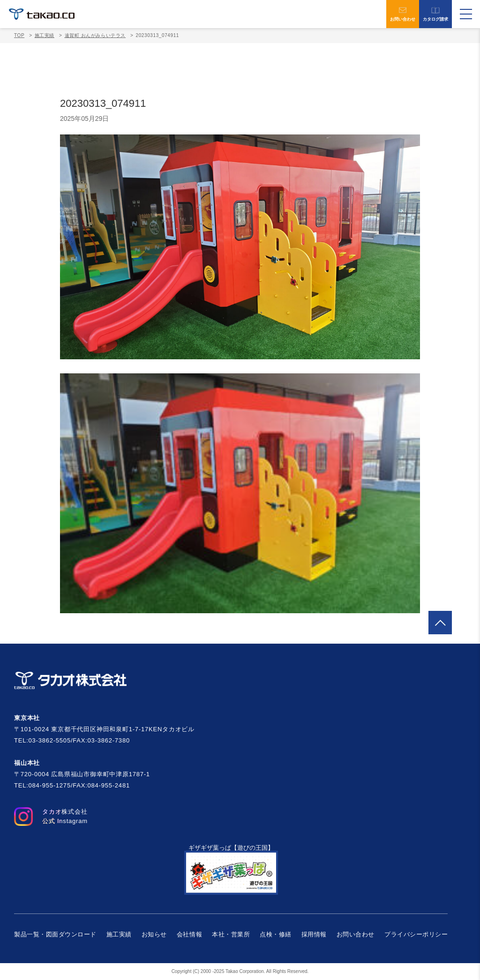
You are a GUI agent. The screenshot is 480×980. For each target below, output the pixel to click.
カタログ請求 (435, 14)
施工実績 (119, 934)
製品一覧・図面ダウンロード (55, 934)
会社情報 (189, 934)
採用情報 (314, 934)
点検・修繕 (276, 934)
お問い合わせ (403, 14)
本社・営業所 (231, 934)
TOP (19, 35)
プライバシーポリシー (416, 934)
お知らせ (154, 934)
